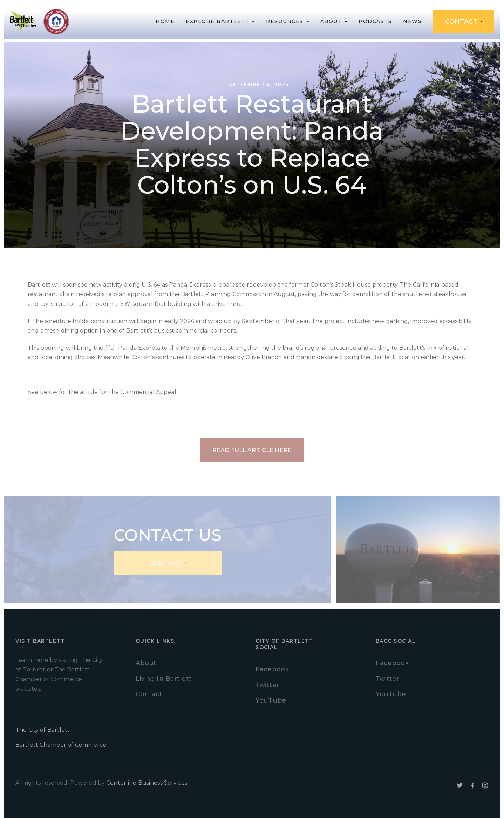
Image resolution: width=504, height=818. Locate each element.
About (146, 663)
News (412, 21)
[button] (220, 21)
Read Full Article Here (252, 450)
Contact (149, 694)
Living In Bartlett (164, 679)
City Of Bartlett (72, 726)
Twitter (267, 685)
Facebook (272, 669)
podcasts (375, 21)
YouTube (271, 700)
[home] (23, 22)
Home (165, 21)
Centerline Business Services (147, 783)
